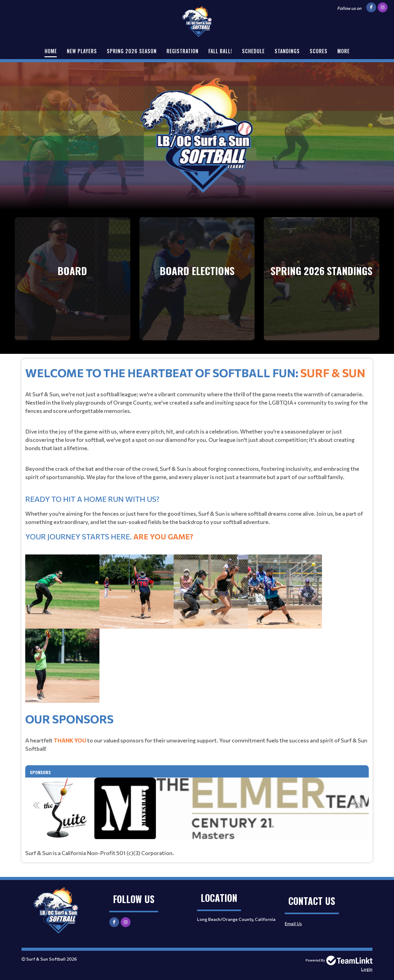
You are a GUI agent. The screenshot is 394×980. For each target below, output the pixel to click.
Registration (183, 51)
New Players (82, 51)
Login (367, 969)
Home (51, 51)
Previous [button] (36, 805)
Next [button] (358, 805)
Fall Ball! (220, 51)
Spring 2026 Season (132, 51)
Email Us (293, 924)
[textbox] (197, 537)
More (344, 51)
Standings (287, 51)
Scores (319, 51)
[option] (197, 808)
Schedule (253, 51)
